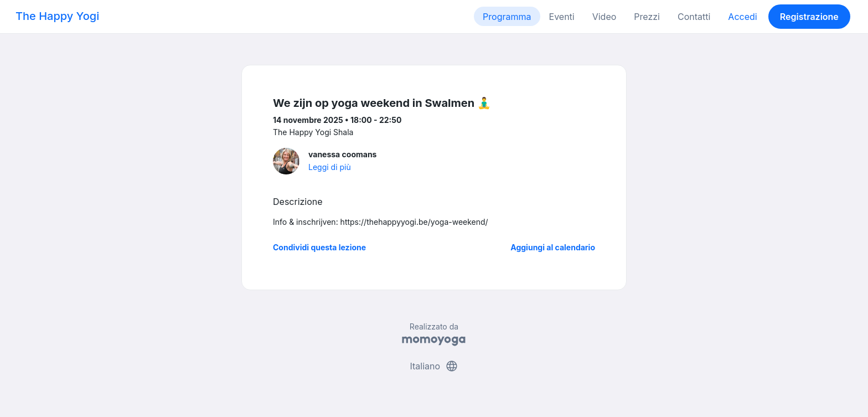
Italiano (434, 366)
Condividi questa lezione (319, 247)
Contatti (694, 17)
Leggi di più (330, 167)
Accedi (742, 17)
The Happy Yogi (57, 16)
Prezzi (647, 17)
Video (604, 17)
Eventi (562, 17)
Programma (507, 17)
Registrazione (809, 17)
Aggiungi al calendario (553, 247)
